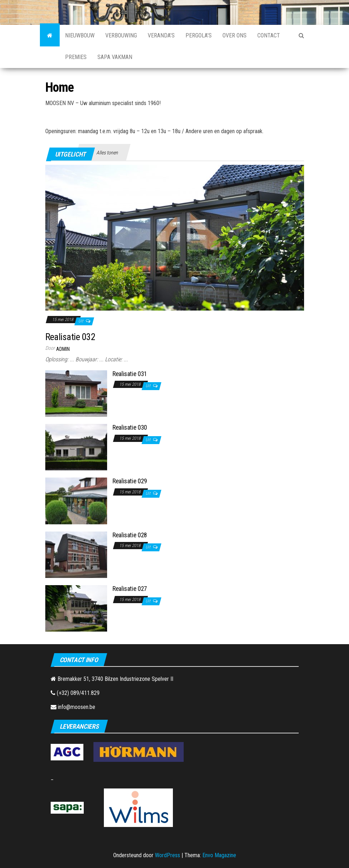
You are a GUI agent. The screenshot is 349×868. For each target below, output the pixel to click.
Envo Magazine (219, 855)
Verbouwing (121, 35)
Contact (269, 35)
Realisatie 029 (130, 481)
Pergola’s (199, 35)
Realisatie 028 (130, 535)
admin (63, 349)
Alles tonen (107, 153)
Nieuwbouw (80, 35)
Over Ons (235, 35)
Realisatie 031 (130, 374)
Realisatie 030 (130, 427)
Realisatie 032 (70, 337)
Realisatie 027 (130, 589)
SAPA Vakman (115, 57)
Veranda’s (161, 35)
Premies (76, 57)
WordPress (167, 855)
